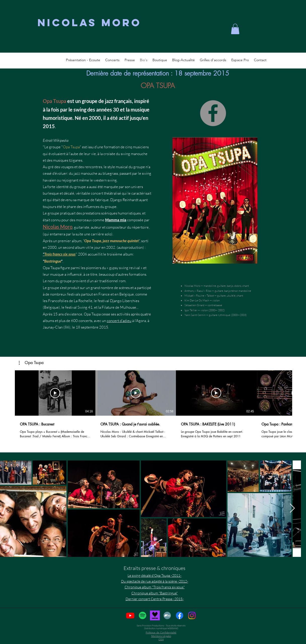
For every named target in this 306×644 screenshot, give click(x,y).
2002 (111, 247)
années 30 (108, 110)
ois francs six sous (61, 254)
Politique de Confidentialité (161, 633)
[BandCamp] (167, 615)
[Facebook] (213, 113)
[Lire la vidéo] (55, 393)
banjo (230, 286)
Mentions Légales (161, 636)
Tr (46, 254)
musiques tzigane (67, 160)
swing (80, 110)
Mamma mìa (116, 220)
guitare (221, 286)
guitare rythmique (220, 315)
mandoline (210, 286)
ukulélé (231, 296)
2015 (49, 126)
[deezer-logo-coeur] (155, 615)
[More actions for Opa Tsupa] (31, 363)
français (123, 101)
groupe (90, 101)
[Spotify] (143, 615)
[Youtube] (130, 615)
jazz (109, 101)
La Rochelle (83, 301)
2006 (83, 254)
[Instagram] (192, 615)
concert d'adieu (119, 321)
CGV (161, 639)
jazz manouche (86, 173)
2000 (95, 118)
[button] (31, 363)
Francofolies (58, 301)
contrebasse (215, 305)
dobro (238, 286)
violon (216, 300)
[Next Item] (292, 508)
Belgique (127, 294)
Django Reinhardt (124, 200)
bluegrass (110, 173)
